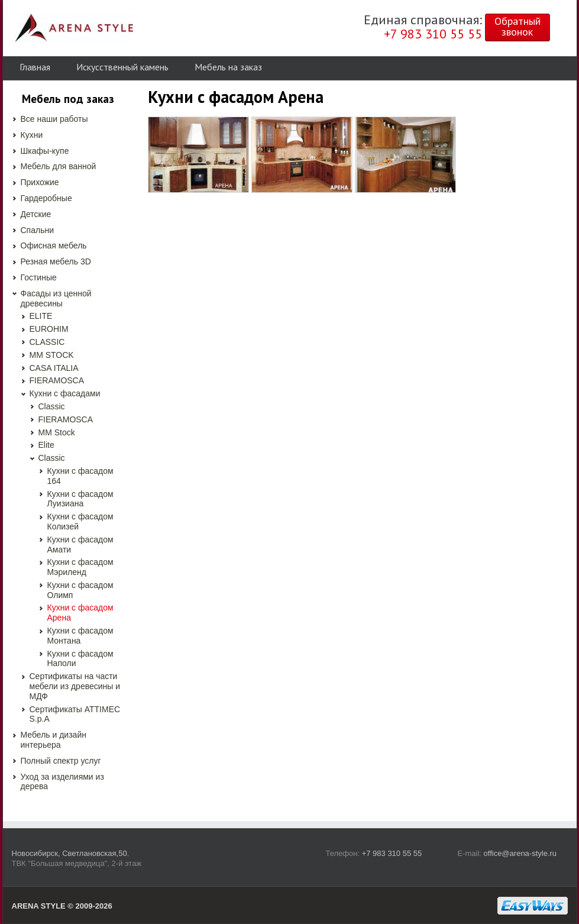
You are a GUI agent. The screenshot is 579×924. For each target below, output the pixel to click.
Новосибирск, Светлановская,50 (69, 853)
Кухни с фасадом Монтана (80, 636)
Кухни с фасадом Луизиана (80, 499)
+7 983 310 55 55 (392, 853)
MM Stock (57, 432)
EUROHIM (49, 329)
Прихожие (40, 182)
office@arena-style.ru (520, 853)
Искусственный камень (122, 67)
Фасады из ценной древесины (56, 298)
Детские (36, 214)
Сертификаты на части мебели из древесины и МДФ (75, 686)
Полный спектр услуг (61, 761)
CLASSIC (47, 342)
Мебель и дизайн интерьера (54, 740)
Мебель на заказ (228, 67)
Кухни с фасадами (65, 393)
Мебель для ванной (59, 166)
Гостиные (39, 277)
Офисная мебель (54, 245)
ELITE (41, 316)
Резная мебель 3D (56, 261)
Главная (35, 67)
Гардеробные (46, 198)
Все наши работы (54, 119)
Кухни (32, 135)
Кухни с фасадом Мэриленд (80, 567)
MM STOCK (52, 355)
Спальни (38, 230)
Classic (52, 406)
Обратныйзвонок (517, 26)
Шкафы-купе (45, 151)
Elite (46, 445)
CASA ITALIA (54, 368)
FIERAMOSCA (57, 380)
